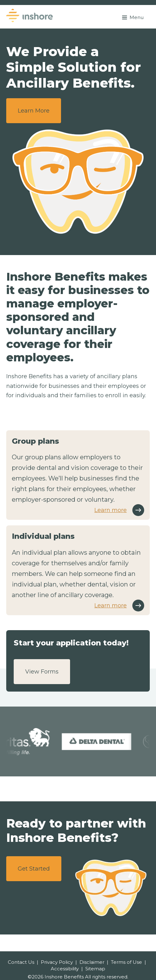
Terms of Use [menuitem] (126, 962)
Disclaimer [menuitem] (92, 962)
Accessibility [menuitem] (65, 969)
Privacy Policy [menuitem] (57, 962)
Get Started (34, 869)
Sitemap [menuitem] (95, 969)
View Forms (42, 672)
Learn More (34, 111)
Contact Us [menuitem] (21, 962)
